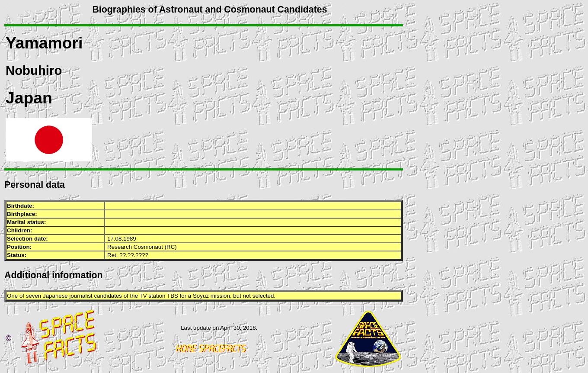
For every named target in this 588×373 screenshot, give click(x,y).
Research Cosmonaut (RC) (142, 247)
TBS (173, 296)
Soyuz (201, 296)
